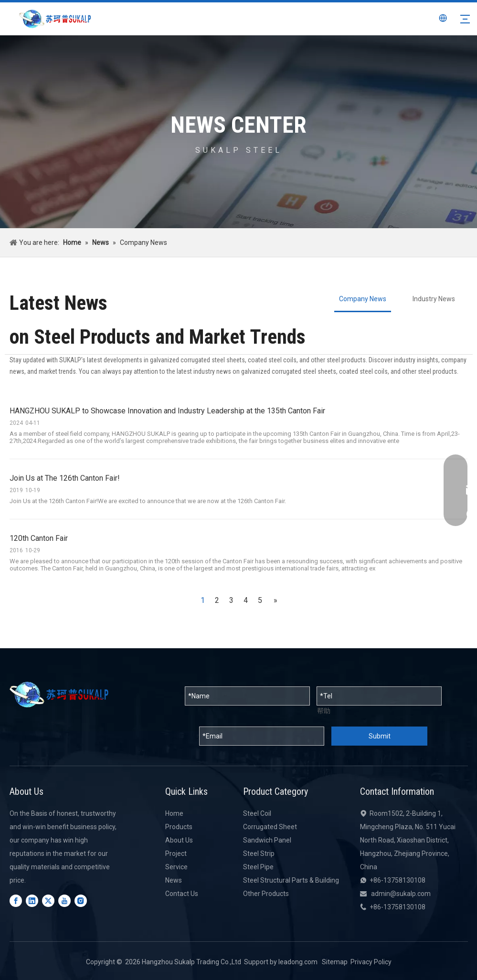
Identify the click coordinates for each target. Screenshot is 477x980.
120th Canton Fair (39, 538)
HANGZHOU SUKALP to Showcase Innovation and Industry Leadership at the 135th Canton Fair (167, 411)
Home (174, 813)
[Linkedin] (32, 901)
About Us (179, 840)
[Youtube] (64, 901)
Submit (380, 736)
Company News (363, 299)
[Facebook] (16, 901)
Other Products (266, 894)
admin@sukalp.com (401, 894)
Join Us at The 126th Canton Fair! (65, 478)
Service (176, 867)
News (174, 880)
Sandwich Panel (267, 840)
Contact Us (182, 894)
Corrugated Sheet (270, 827)
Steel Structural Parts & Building (291, 880)
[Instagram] (81, 901)
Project (176, 854)
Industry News (434, 299)
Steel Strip (259, 854)
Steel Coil (257, 813)
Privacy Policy (371, 962)
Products (179, 827)
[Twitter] (48, 901)
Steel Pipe (258, 867)
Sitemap (335, 962)
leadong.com (298, 962)
